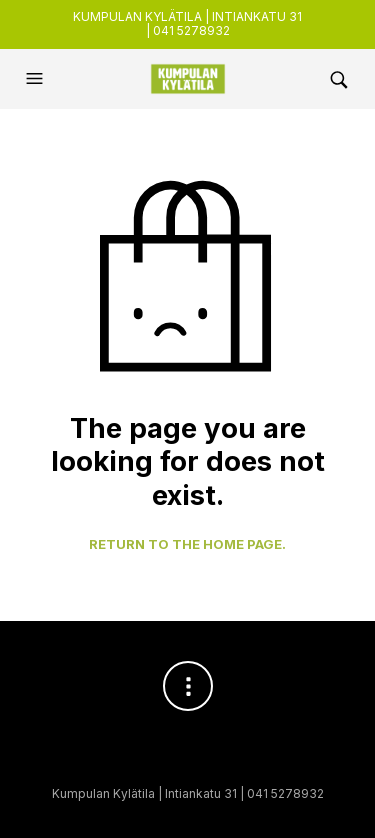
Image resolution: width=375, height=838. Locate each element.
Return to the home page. (187, 544)
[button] (37, 79)
